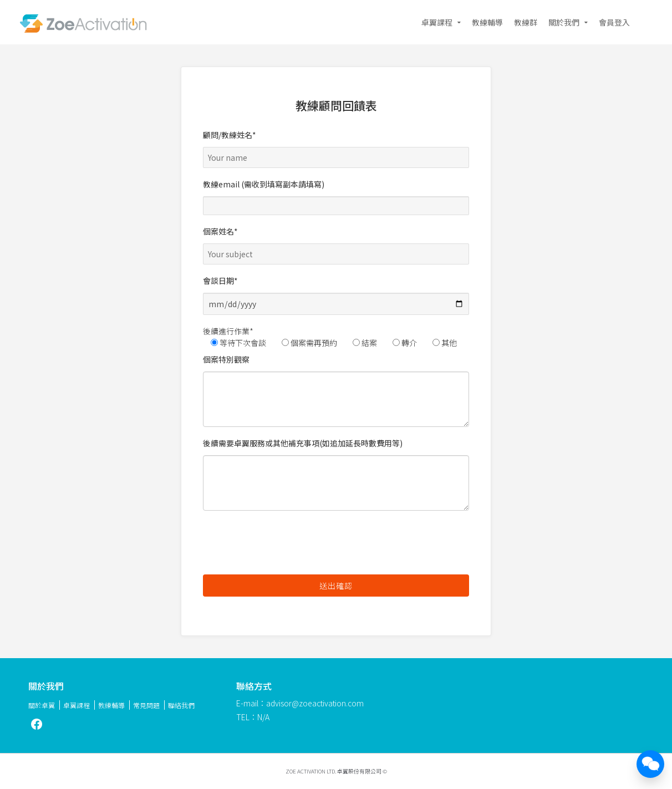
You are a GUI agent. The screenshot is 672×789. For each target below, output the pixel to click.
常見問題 (146, 705)
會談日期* (336, 295)
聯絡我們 (181, 705)
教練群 (526, 22)
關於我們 (564, 22)
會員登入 (614, 22)
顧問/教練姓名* (336, 146)
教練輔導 (487, 22)
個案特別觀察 (336, 390)
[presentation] (287, 544)
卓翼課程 (437, 22)
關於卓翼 (42, 705)
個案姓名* (336, 243)
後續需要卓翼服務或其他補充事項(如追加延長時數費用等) (336, 474)
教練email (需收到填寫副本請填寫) (336, 197)
